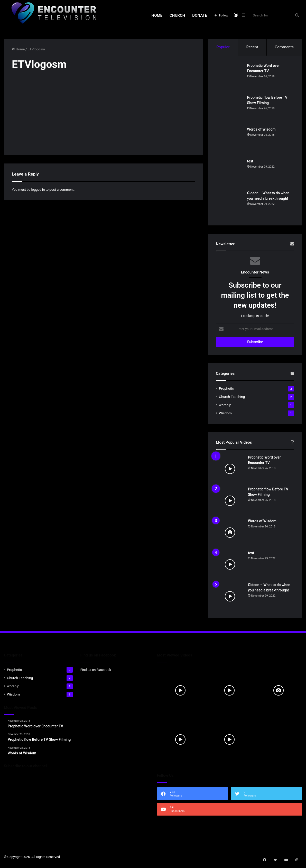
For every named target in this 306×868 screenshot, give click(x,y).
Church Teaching (232, 398)
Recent (252, 47)
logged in (38, 190)
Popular (223, 47)
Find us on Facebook (96, 671)
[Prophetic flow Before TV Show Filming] (230, 110)
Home (157, 15)
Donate (200, 15)
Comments (284, 47)
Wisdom (225, 415)
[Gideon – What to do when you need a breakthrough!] (230, 205)
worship (225, 407)
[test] (230, 173)
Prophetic (226, 390)
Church (177, 15)
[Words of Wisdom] (230, 142)
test (251, 162)
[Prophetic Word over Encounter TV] (230, 78)
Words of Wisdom (262, 130)
